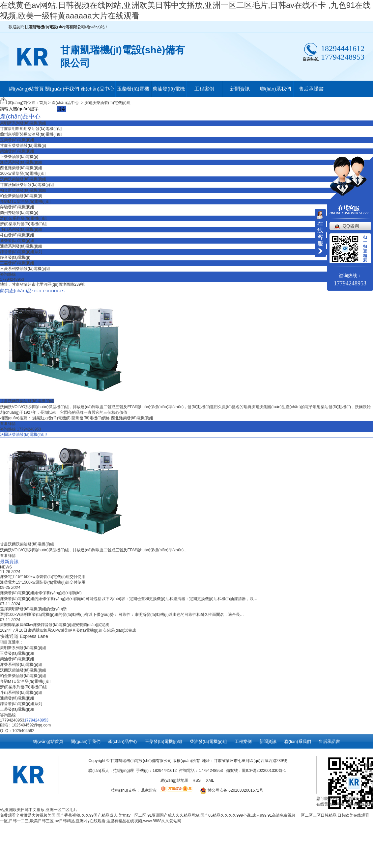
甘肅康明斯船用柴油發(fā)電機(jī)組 (31, 129)
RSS (197, 780)
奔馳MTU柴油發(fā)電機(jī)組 (25, 201)
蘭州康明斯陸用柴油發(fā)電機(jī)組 (31, 134)
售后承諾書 (311, 89)
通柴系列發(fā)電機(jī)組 (21, 246)
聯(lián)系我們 (275, 89)
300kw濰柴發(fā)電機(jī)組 (23, 173)
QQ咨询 (351, 226)
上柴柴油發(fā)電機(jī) (19, 157)
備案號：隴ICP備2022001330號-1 (256, 771)
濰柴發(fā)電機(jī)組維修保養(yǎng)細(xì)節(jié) (41, 593)
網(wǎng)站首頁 (26, 89)
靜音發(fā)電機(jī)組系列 (21, 252)
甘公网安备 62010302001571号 (229, 790)
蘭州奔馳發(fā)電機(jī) (19, 213)
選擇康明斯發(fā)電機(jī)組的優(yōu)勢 (33, 609)
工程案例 (204, 89)
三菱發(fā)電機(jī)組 (17, 263)
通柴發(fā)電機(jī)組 (17, 241)
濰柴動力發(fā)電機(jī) (52, 418)
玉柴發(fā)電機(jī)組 (133, 92)
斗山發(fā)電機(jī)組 (17, 235)
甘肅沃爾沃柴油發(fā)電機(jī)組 (27, 185)
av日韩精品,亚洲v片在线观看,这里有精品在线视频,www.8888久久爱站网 (118, 821)
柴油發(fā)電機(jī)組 (169, 92)
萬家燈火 (149, 790)
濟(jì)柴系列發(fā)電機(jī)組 (23, 218)
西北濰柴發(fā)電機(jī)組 (21, 168)
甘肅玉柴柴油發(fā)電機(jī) (23, 145)
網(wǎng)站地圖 (174, 780)
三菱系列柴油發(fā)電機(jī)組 (25, 269)
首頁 (43, 103)
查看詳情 (8, 424)
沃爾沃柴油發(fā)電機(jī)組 (107, 103)
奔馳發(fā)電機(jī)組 (17, 207)
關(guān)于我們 (62, 89)
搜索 (61, 109)
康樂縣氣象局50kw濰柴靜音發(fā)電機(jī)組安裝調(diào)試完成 (55, 625)
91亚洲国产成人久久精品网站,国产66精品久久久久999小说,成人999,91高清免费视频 (221, 815)
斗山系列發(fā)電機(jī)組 (21, 229)
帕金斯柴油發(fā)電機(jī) (21, 196)
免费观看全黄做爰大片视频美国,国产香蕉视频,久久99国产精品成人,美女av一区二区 (73, 815)
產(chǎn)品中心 (98, 89)
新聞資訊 (240, 89)
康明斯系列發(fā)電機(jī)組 (23, 123)
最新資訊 (9, 562)
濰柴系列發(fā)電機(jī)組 (21, 162)
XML (211, 780)
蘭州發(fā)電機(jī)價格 (91, 418)
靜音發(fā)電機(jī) (15, 257)
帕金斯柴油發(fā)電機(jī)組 (23, 190)
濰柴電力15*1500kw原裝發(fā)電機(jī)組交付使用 (43, 577)
